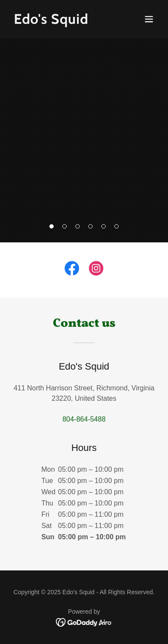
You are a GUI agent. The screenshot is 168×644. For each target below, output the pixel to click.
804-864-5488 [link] (84, 419)
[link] (62, 21)
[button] (149, 19)
